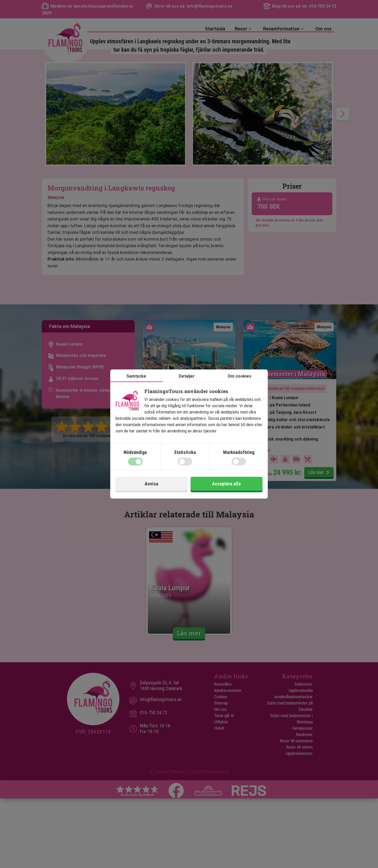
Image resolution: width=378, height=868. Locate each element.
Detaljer (187, 376)
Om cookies (240, 376)
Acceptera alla (226, 484)
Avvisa (151, 484)
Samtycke (136, 376)
